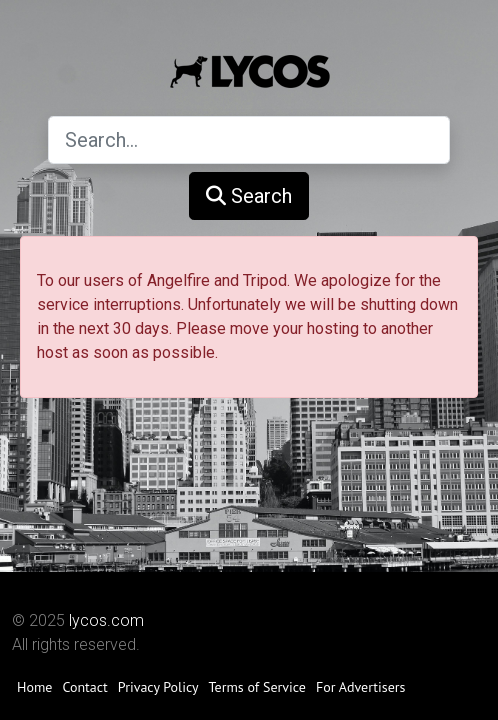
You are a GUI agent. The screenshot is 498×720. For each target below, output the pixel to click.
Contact (84, 687)
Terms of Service (257, 687)
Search (249, 196)
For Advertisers (361, 687)
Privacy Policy (158, 687)
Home (34, 687)
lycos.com (106, 620)
